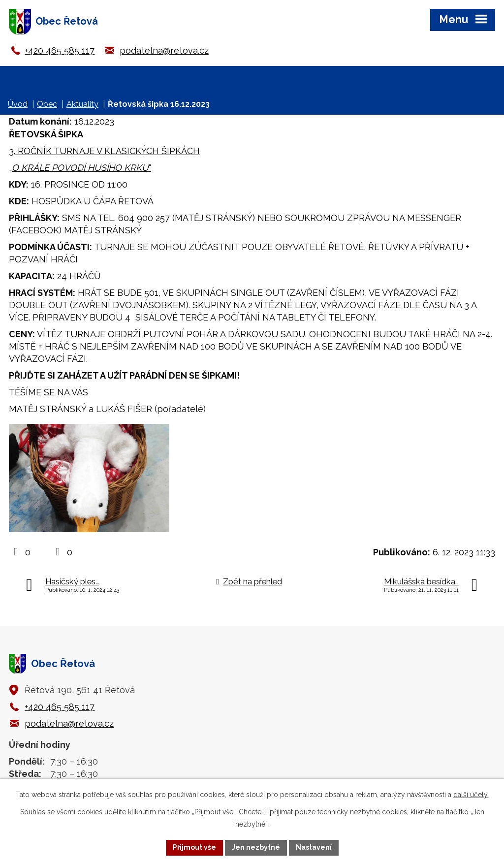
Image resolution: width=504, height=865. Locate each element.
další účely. (471, 795)
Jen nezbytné (256, 847)
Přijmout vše (194, 847)
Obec (47, 104)
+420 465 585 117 (60, 50)
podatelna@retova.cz (164, 50)
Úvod (18, 104)
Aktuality (82, 104)
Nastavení (314, 847)
